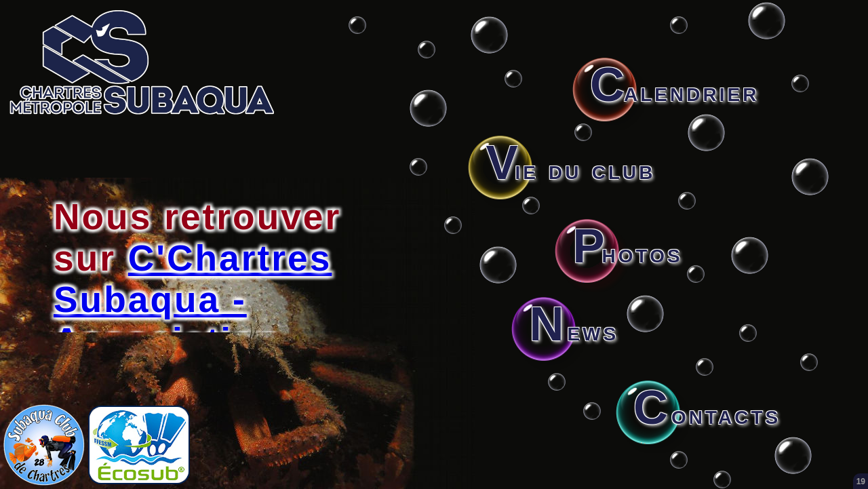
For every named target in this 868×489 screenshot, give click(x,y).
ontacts (707, 414)
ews (574, 331)
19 (861, 482)
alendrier (674, 92)
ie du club (570, 170)
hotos (627, 253)
